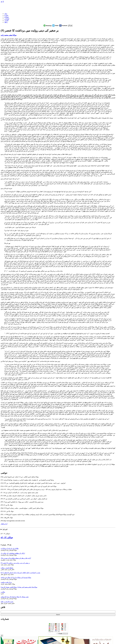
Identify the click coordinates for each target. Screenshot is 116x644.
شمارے (6, 15)
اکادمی (6, 20)
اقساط (5, 529)
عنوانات (7, 17)
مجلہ (6, 14)
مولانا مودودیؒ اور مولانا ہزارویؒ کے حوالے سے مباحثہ (16, 577)
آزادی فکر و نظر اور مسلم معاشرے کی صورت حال (16, 558)
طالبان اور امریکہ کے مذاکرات (10, 548)
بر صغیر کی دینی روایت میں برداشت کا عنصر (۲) (15, 563)
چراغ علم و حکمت (6, 582)
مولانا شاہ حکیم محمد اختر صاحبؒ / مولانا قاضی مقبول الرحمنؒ (19, 587)
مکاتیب (3, 592)
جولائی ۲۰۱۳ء (7, 538)
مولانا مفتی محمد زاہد (9, 35)
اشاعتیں (7, 19)
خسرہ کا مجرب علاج (7, 602)
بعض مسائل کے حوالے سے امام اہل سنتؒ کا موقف (15, 597)
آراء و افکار (4, 524)
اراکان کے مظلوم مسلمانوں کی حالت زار (13, 553)
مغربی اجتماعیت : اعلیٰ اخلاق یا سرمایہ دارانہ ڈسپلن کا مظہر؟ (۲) (20, 573)
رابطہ (6, 22)
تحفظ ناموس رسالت (7, 568)
